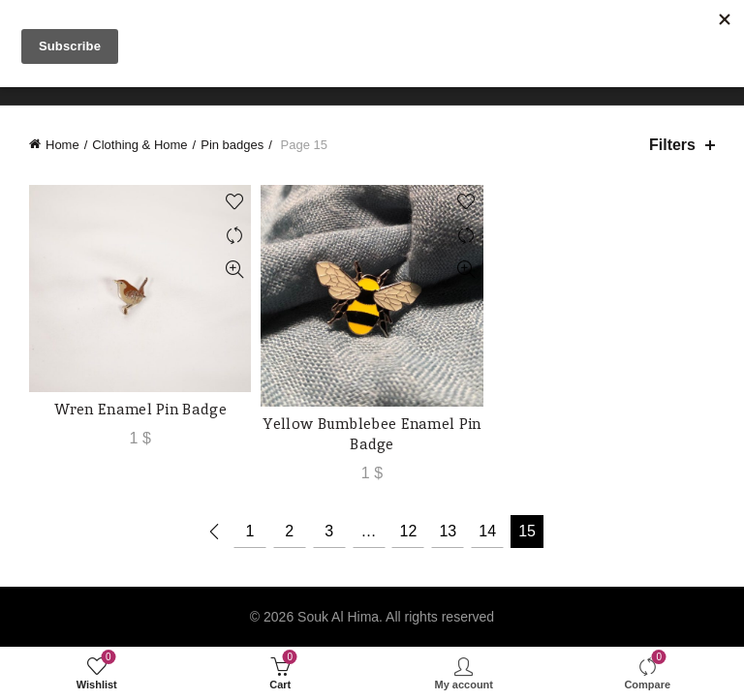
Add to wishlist (234, 202)
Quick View (234, 270)
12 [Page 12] (408, 531)
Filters (672, 145)
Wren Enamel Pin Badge (140, 409)
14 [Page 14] (487, 531)
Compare (234, 236)
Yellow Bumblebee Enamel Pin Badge (372, 434)
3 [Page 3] (329, 531)
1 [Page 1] (249, 531)
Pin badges (232, 145)
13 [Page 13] (448, 531)
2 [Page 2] (289, 531)
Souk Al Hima (338, 617)
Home (62, 145)
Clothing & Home (139, 145)
